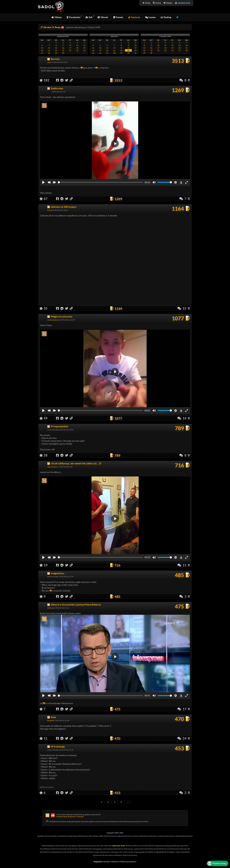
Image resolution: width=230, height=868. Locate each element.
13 (42, 48)
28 (49, 53)
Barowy (55, 59)
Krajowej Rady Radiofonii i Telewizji (70, 817)
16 (63, 48)
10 (70, 45)
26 (84, 50)
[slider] (100, 182)
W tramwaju (58, 746)
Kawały (118, 17)
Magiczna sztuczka (61, 316)
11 (77, 45)
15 (56, 48)
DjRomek (51, 608)
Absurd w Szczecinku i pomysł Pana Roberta (76, 604)
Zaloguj (168, 3)
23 (63, 50)
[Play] (43, 182)
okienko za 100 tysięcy (64, 207)
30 (63, 53)
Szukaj (157, 3)
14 (49, 48)
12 (84, 45)
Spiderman (57, 88)
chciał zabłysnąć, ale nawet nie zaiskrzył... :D (76, 463)
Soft (89, 17)
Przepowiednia (59, 426)
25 (77, 50)
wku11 (50, 62)
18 (77, 48)
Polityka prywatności (128, 862)
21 (49, 50)
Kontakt (107, 862)
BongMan (51, 720)
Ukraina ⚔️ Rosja (52, 27)
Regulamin (98, 862)
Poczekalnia (74, 17)
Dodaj (146, 3)
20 (42, 50)
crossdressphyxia (53, 320)
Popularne (134, 17)
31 (135, 53)
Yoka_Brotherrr (53, 467)
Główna (57, 17)
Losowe (150, 17)
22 (56, 50)
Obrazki (103, 17)
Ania (53, 717)
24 (70, 50)
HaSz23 (50, 210)
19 (84, 48)
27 (42, 53)
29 (56, 53)
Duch (49, 92)
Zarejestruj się (182, 3)
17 (70, 48)
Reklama (115, 862)
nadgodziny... (58, 573)
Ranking (166, 17)
